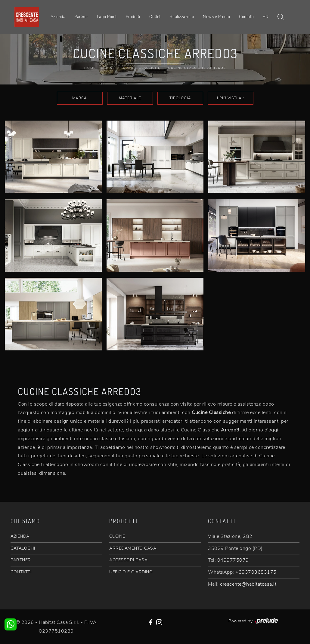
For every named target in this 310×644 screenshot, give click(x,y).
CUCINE (117, 536)
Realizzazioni (182, 17)
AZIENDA (20, 536)
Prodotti (133, 17)
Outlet (155, 17)
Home (90, 68)
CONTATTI (21, 572)
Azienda (58, 17)
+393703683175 (256, 572)
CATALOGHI (23, 548)
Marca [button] (80, 98)
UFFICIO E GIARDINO (131, 572)
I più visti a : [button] (231, 98)
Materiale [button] (130, 98)
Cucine (108, 68)
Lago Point (107, 17)
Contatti (246, 17)
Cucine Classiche (142, 68)
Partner (81, 17)
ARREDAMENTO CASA (133, 548)
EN (266, 17)
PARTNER (21, 560)
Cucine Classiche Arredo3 (197, 68)
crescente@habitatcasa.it (248, 584)
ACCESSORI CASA (128, 560)
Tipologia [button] (180, 98)
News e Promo (216, 17)
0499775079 (233, 560)
